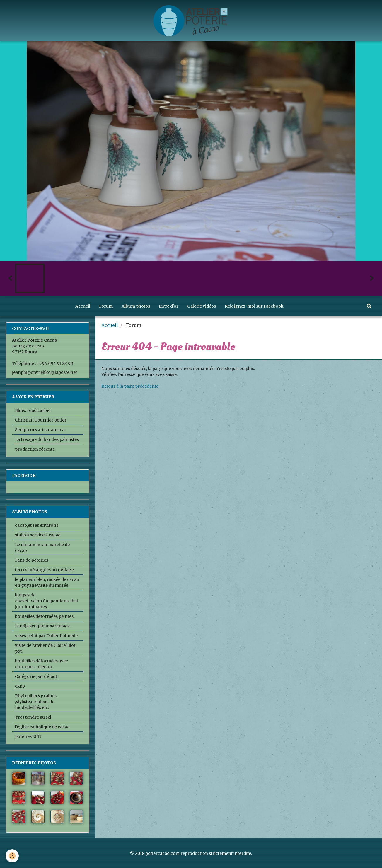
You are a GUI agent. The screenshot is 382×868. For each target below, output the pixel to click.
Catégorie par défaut (36, 676)
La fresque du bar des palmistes (47, 439)
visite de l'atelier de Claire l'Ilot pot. (45, 648)
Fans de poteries (31, 560)
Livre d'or (169, 306)
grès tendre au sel (33, 717)
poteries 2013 (28, 736)
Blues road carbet (33, 410)
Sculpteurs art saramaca (40, 430)
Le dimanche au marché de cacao (42, 548)
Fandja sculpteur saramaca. (43, 626)
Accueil (83, 306)
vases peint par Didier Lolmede (46, 636)
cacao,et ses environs (37, 525)
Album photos (136, 306)
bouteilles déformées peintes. (45, 616)
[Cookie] (12, 856)
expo (20, 686)
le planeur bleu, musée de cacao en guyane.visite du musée (47, 582)
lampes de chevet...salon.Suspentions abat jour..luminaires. (47, 601)
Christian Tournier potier (41, 420)
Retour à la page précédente (130, 386)
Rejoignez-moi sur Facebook (254, 306)
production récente (35, 449)
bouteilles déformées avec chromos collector (41, 664)
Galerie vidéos (202, 306)
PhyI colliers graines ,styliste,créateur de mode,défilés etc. (36, 702)
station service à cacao (38, 535)
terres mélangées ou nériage (44, 570)
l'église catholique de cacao (42, 727)
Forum (106, 306)
